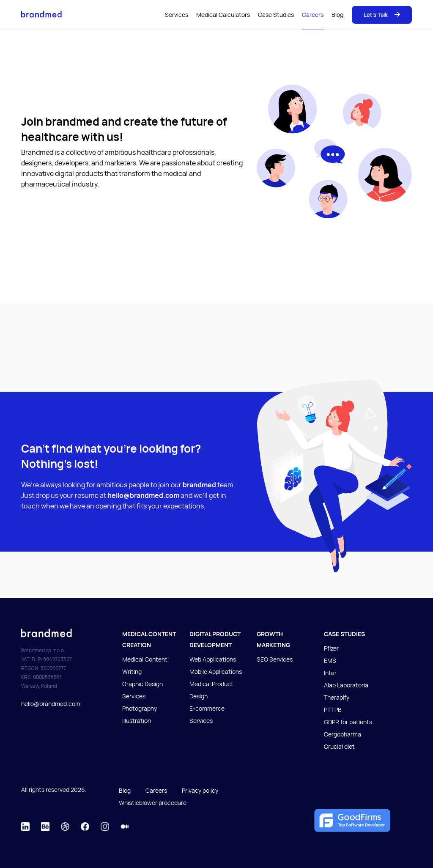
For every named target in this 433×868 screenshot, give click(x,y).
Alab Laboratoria (346, 685)
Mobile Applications (216, 672)
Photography (140, 708)
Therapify (337, 697)
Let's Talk (382, 15)
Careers (313, 15)
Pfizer (331, 648)
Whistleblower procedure (153, 803)
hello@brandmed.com (51, 704)
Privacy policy (200, 790)
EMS (330, 661)
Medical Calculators (223, 15)
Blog (337, 15)
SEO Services (275, 659)
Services (177, 15)
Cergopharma (343, 734)
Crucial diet (339, 746)
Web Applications (213, 659)
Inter (330, 673)
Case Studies (276, 15)
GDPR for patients (348, 722)
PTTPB (333, 710)
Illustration (137, 721)
